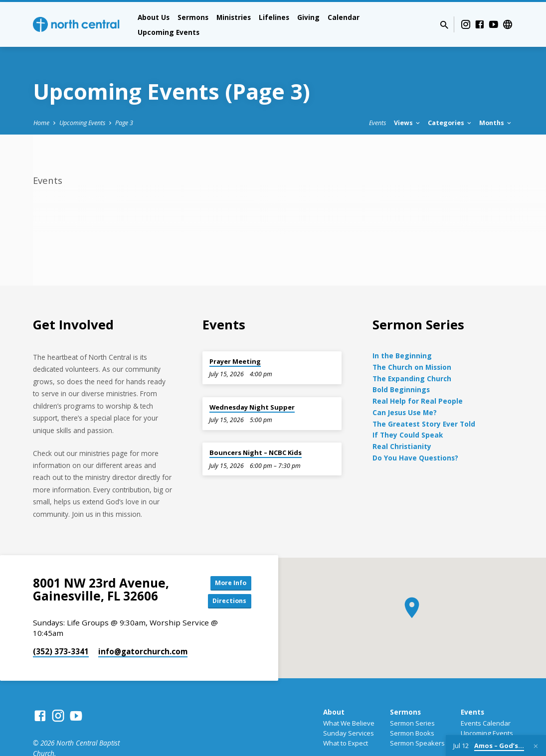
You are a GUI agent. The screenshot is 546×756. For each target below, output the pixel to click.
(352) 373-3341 (61, 654)
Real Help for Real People (418, 401)
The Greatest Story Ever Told (424, 424)
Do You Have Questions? (415, 458)
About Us (154, 17)
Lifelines (274, 17)
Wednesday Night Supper (252, 407)
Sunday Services (349, 736)
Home (41, 123)
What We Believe (349, 726)
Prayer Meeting (235, 361)
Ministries (234, 17)
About (334, 714)
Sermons (193, 17)
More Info (226, 583)
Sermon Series (412, 726)
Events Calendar (486, 726)
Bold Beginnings (401, 389)
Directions (226, 603)
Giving (308, 17)
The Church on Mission (412, 367)
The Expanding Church (412, 378)
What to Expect (346, 746)
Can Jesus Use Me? (405, 412)
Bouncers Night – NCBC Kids (256, 453)
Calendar (344, 17)
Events (377, 123)
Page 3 (124, 123)
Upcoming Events (169, 32)
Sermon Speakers (417, 746)
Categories (450, 123)
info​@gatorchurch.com (143, 654)
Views (408, 123)
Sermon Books (412, 736)
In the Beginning (402, 356)
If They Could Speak (408, 435)
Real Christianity (402, 446)
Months (496, 123)
